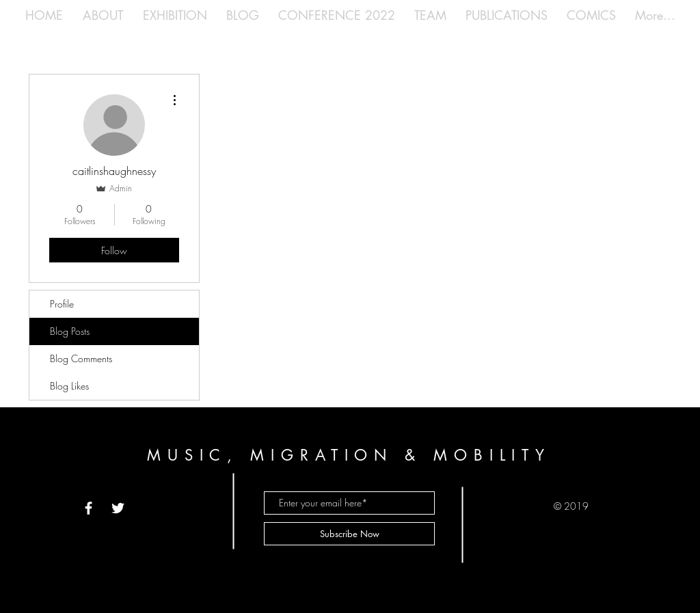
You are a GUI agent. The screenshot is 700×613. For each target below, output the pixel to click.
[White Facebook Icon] (89, 508)
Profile (62, 304)
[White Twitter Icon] (118, 508)
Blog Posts (70, 331)
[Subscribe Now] (349, 534)
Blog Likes (69, 386)
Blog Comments (81, 358)
